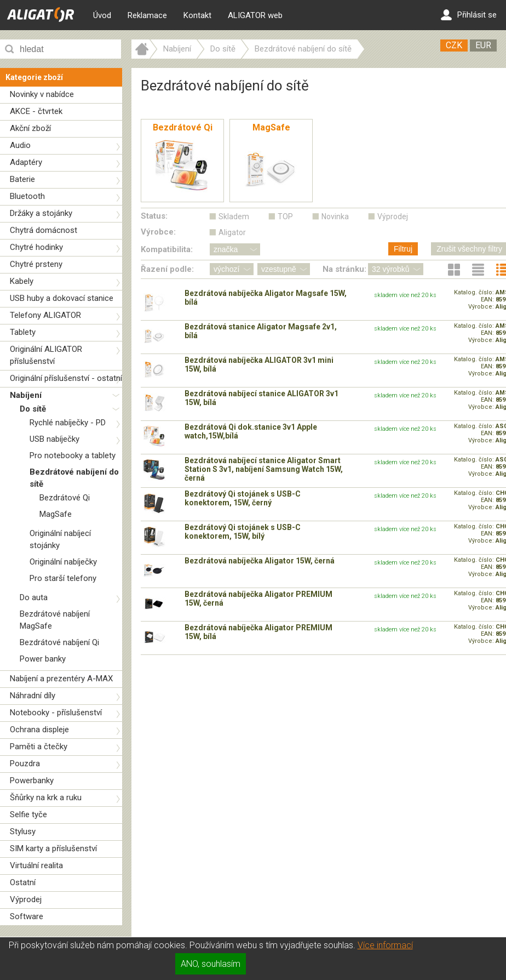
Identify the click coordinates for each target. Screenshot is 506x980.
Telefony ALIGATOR (45, 315)
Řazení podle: (167, 269)
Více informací (385, 945)
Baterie (22, 179)
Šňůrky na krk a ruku (46, 797)
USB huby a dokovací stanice (62, 298)
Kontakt (197, 15)
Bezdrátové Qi (65, 498)
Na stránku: (344, 269)
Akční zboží (30, 128)
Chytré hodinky (36, 247)
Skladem (234, 216)
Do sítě (33, 409)
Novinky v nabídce (42, 94)
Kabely (22, 281)
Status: (154, 216)
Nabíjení (26, 395)
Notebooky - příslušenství (56, 713)
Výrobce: (158, 232)
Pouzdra (25, 764)
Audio (20, 145)
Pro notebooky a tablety (73, 455)
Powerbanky (32, 780)
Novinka (335, 216)
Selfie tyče (28, 814)
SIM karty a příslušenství (53, 848)
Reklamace (147, 15)
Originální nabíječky (63, 562)
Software (27, 916)
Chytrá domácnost (44, 230)
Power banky (43, 659)
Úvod (102, 15)
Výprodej (26, 899)
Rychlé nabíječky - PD (68, 423)
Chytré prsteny (36, 264)
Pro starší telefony (63, 578)
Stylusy (23, 831)
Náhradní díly (33, 696)
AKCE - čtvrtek (36, 111)
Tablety (23, 332)
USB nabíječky (54, 439)
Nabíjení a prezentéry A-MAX (61, 679)
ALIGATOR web (255, 15)
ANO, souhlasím (211, 964)
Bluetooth (27, 196)
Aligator (232, 232)
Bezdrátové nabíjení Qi (59, 642)
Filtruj (403, 249)
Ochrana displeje (39, 730)
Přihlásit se (469, 15)
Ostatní (23, 882)
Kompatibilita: (167, 249)
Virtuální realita (36, 865)
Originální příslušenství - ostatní (66, 378)
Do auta (34, 597)
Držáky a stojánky (41, 213)
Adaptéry (26, 162)
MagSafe (56, 514)
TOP (285, 216)
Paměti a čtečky (39, 747)
